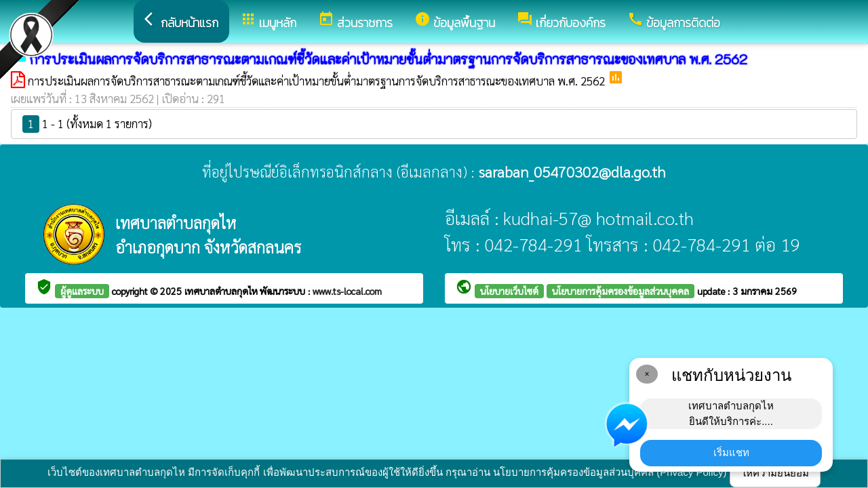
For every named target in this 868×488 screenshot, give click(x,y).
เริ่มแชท (731, 452)
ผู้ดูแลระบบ (82, 291)
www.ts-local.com (347, 291)
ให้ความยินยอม (775, 473)
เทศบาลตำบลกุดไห (222, 291)
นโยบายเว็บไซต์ (509, 291)
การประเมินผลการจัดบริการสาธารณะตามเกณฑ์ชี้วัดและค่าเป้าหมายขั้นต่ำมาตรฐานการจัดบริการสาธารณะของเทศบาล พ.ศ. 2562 (318, 81)
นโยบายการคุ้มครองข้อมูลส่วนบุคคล (620, 291)
